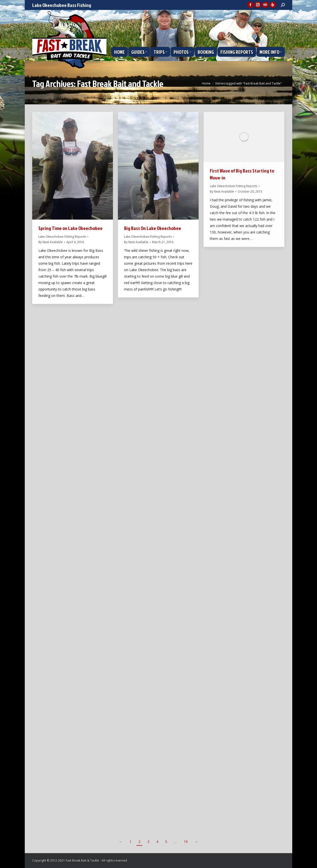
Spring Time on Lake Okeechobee (70, 228)
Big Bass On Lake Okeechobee (153, 228)
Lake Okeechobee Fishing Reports (62, 237)
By (51, 242)
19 (186, 842)
